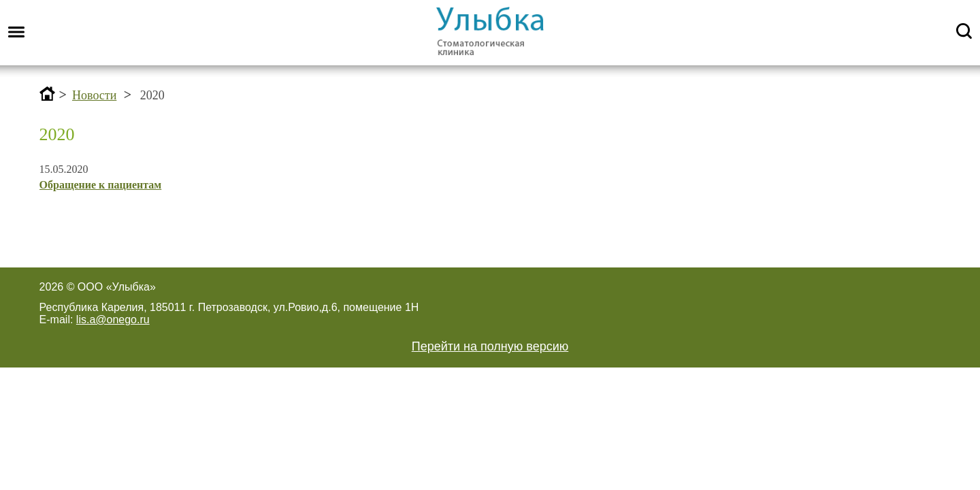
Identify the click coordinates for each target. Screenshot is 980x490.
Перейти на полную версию (490, 346)
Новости (94, 95)
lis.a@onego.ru (113, 320)
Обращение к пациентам (101, 185)
